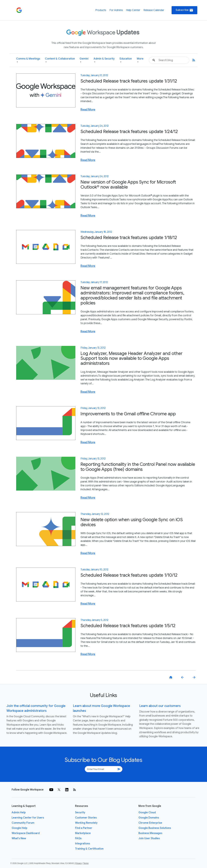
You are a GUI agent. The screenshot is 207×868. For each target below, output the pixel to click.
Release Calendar (154, 10)
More (140, 60)
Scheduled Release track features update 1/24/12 (129, 132)
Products (101, 10)
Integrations (82, 844)
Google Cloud (147, 812)
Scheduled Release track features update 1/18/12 (129, 238)
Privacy (79, 863)
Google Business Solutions (155, 828)
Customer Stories (86, 818)
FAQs (78, 838)
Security (80, 812)
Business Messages (150, 833)
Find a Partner (84, 828)
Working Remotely (86, 823)
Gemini (84, 60)
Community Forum (23, 823)
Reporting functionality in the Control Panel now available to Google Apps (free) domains (138, 467)
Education (126, 60)
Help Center (133, 10)
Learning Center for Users (28, 818)
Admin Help (19, 812)
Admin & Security (104, 60)
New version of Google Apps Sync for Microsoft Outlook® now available (128, 185)
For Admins (116, 10)
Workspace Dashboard (26, 833)
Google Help (19, 828)
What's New (19, 838)
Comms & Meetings (28, 60)
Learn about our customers (160, 706)
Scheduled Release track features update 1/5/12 (128, 626)
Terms (86, 863)
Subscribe (184, 10)
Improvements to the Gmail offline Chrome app (128, 414)
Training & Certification (89, 849)
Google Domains (149, 818)
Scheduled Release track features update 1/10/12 (129, 575)
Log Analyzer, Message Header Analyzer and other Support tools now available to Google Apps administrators (132, 358)
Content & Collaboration (60, 60)
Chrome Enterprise (150, 823)
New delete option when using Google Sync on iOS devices (132, 522)
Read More (88, 110)
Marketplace (83, 833)
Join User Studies (149, 838)
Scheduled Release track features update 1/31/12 (129, 81)
